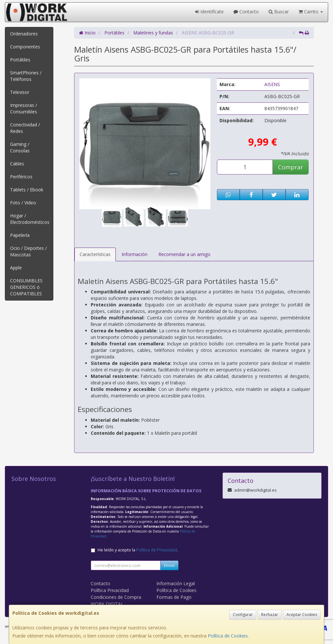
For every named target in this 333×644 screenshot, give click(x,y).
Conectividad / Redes (25, 128)
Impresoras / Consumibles (24, 108)
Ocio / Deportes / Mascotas (28, 251)
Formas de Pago (174, 597)
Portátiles (20, 60)
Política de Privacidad (157, 550)
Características (95, 254)
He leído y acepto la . (138, 550)
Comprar (291, 167)
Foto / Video (23, 203)
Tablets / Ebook (27, 190)
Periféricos (21, 177)
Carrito (311, 12)
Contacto (246, 12)
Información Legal (176, 583)
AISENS (272, 84)
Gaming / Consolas (20, 147)
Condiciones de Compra (116, 597)
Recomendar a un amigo (184, 254)
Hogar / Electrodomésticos (30, 219)
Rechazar (270, 615)
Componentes (25, 47)
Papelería (20, 235)
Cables (17, 164)
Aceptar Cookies (302, 615)
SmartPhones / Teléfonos (26, 76)
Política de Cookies (228, 636)
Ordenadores (24, 34)
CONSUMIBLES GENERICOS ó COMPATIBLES (26, 287)
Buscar (279, 12)
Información (134, 254)
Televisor (20, 92)
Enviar (169, 565)
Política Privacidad (110, 590)
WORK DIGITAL (107, 604)
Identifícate (209, 12)
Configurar (243, 615)
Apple (16, 268)
